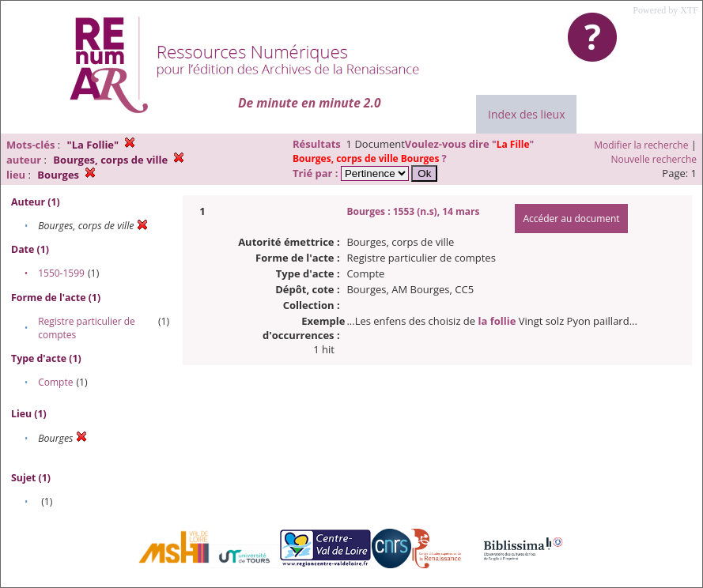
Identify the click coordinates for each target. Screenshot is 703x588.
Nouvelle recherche (654, 159)
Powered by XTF (665, 10)
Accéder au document (571, 219)
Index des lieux (526, 114)
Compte (55, 382)
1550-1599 (61, 273)
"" (413, 151)
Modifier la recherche (641, 145)
